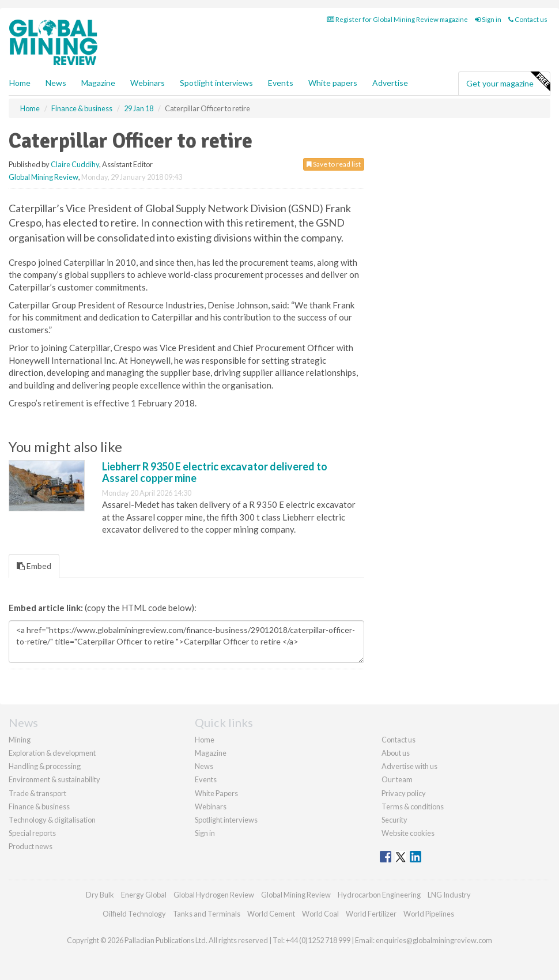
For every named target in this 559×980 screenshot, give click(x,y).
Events (281, 83)
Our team (397, 779)
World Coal (320, 914)
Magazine (98, 83)
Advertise (390, 83)
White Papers (216, 793)
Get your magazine (508, 82)
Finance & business (39, 806)
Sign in (488, 19)
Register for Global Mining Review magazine (397, 19)
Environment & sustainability (54, 779)
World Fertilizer (371, 914)
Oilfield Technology (134, 914)
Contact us (528, 19)
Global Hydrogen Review (214, 895)
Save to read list (334, 164)
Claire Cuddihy (75, 164)
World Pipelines (429, 914)
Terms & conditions (413, 806)
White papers (333, 83)
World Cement (271, 914)
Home (20, 83)
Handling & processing (45, 766)
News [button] (56, 83)
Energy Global (144, 895)
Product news (31, 846)
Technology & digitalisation (52, 820)
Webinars (148, 83)
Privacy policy (404, 793)
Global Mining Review (44, 177)
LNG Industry (449, 895)
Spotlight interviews (216, 83)
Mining (20, 740)
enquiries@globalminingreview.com (434, 940)
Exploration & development (52, 753)
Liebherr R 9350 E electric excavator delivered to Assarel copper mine (215, 472)
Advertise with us (409, 766)
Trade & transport (37, 793)
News (204, 766)
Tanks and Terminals (207, 914)
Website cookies (408, 833)
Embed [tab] (34, 566)
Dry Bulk (100, 895)
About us (396, 753)
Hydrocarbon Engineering (379, 895)
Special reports (32, 833)
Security (394, 820)
